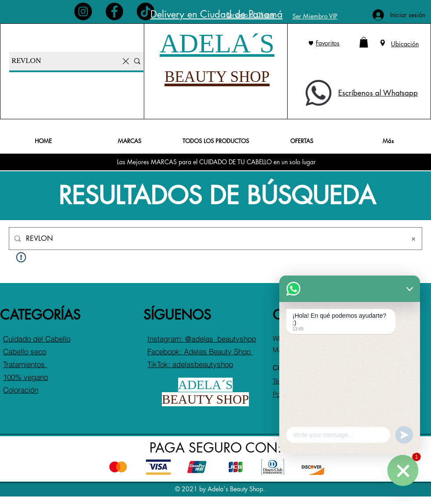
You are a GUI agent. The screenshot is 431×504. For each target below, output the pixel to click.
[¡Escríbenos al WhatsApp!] (403, 475)
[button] (364, 42)
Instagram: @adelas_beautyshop (202, 339)
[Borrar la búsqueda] (126, 61)
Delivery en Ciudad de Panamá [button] (217, 14)
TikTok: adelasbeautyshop (190, 364)
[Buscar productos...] (64, 61)
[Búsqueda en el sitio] (213, 239)
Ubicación (405, 44)
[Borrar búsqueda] (413, 239)
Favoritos (328, 43)
